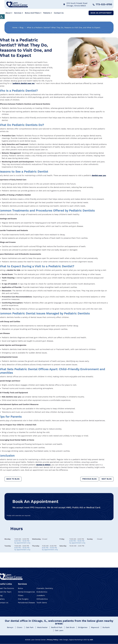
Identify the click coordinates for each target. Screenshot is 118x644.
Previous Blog (89, 479)
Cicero (20, 627)
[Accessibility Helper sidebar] (2, 17)
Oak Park (30, 627)
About (8, 13)
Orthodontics (42, 599)
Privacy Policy (53, 640)
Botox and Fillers (32, 13)
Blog (21, 27)
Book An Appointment (101, 13)
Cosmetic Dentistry (45, 588)
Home (15, 27)
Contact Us (59, 13)
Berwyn (10, 627)
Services (18, 13)
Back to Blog (13, 479)
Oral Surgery (23, 599)
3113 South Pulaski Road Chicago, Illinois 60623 (75, 4)
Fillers (21, 596)
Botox (21, 588)
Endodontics (42, 592)
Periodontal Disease (26, 603)
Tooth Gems (42, 603)
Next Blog (106, 479)
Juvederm (41, 596)
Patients (47, 13)
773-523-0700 (102, 4)
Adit (91, 640)
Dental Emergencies (26, 592)
